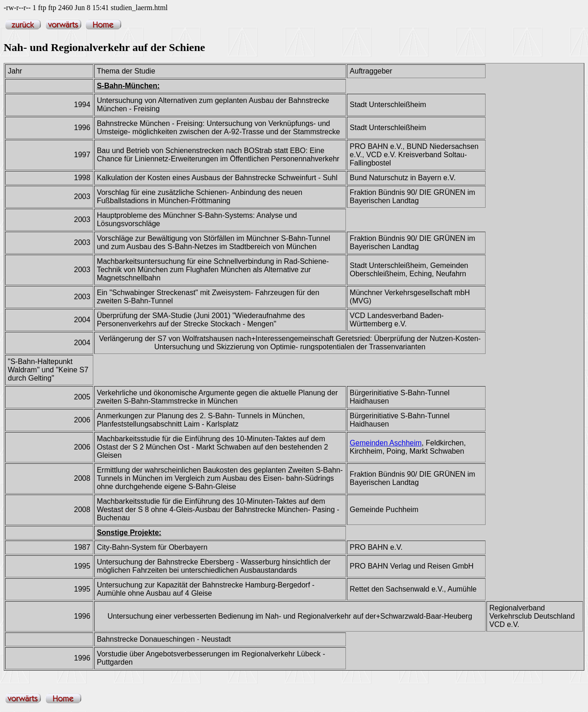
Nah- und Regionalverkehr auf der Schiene (104, 47)
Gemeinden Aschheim (386, 443)
